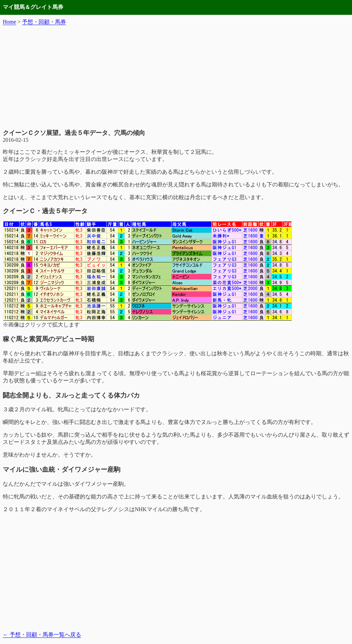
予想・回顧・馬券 (44, 22)
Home (9, 22)
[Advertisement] (176, 77)
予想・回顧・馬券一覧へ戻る (42, 635)
